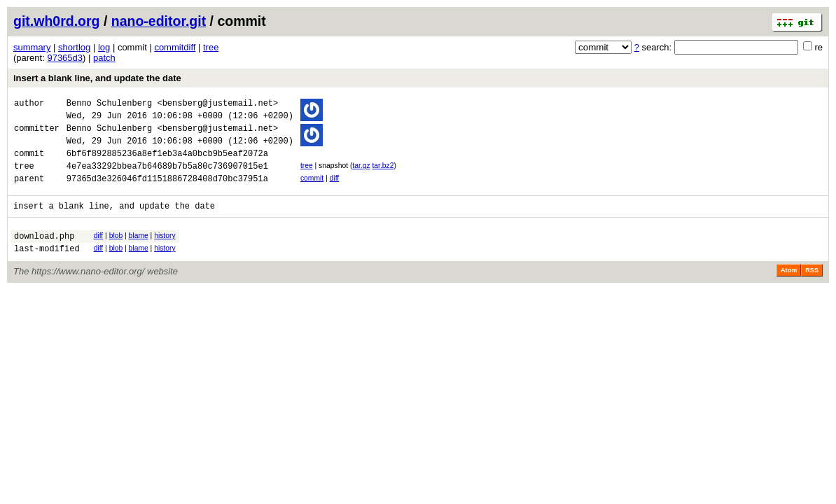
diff (335, 191)
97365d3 (65, 58)
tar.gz (361, 176)
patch (104, 58)
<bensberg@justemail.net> (217, 105)
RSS (812, 291)
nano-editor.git (159, 21)
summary (32, 47)
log (104, 47)
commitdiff (175, 47)
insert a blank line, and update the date (97, 78)
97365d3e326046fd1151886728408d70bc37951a (167, 193)
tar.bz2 (383, 176)
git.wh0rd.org (57, 21)
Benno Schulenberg (109, 105)
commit (312, 191)
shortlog (74, 47)
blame (139, 252)
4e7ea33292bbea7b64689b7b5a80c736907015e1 (167, 178)
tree (211, 47)
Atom (789, 291)
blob (116, 252)
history (165, 252)
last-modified (47, 269)
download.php (44, 254)
